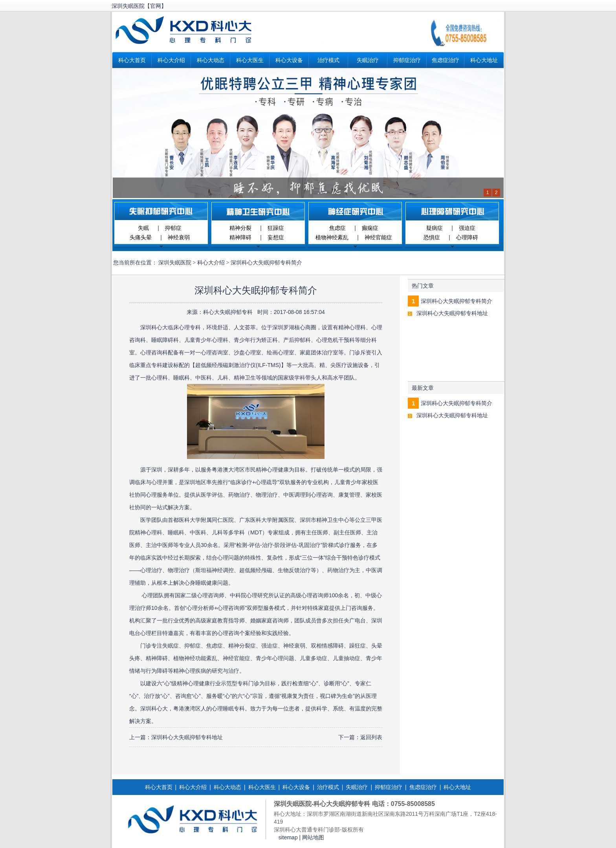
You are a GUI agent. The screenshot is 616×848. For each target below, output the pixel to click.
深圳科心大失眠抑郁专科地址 (187, 737)
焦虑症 (337, 228)
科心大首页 (132, 60)
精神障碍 (240, 237)
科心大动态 (211, 60)
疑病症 (434, 228)
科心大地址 (484, 60)
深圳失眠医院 (175, 263)
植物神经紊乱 (332, 237)
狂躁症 (276, 228)
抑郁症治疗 (407, 60)
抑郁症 (173, 228)
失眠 (143, 228)
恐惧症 (432, 237)
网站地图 (313, 837)
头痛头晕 (141, 237)
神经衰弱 (179, 237)
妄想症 (276, 237)
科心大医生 (250, 60)
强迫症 (467, 228)
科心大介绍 (171, 60)
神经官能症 (378, 237)
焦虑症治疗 (445, 60)
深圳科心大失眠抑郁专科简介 (456, 301)
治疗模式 (328, 60)
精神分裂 (240, 228)
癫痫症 (370, 228)
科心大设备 (289, 60)
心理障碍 (467, 237)
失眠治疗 (368, 60)
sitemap (288, 837)
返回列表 (371, 737)
